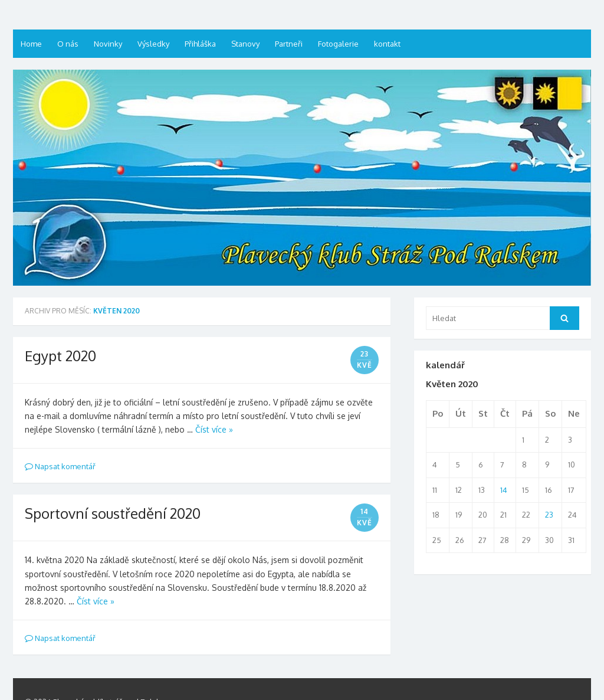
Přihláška (200, 44)
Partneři (289, 44)
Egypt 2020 (60, 356)
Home (31, 44)
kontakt (387, 44)
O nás (68, 44)
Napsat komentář (60, 466)
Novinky (108, 44)
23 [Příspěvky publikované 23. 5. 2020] (549, 515)
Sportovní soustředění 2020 (113, 513)
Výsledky (153, 44)
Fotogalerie (338, 44)
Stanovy (245, 44)
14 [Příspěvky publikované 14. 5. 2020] (504, 490)
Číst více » (214, 429)
